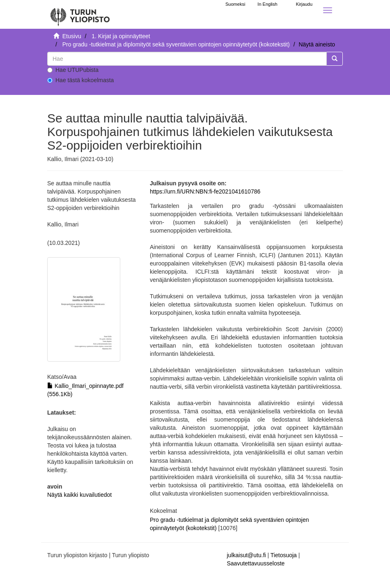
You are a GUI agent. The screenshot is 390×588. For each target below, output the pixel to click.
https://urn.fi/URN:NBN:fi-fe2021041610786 (205, 191)
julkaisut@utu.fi (247, 555)
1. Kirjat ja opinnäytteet (121, 36)
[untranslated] (187, 59)
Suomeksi (235, 4)
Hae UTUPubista (73, 70)
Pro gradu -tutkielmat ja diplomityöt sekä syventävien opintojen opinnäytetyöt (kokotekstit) (176, 44)
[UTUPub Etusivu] (80, 14)
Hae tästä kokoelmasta (80, 80)
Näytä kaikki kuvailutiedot (79, 495)
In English (267, 4)
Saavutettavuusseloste (256, 563)
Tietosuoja (284, 555)
